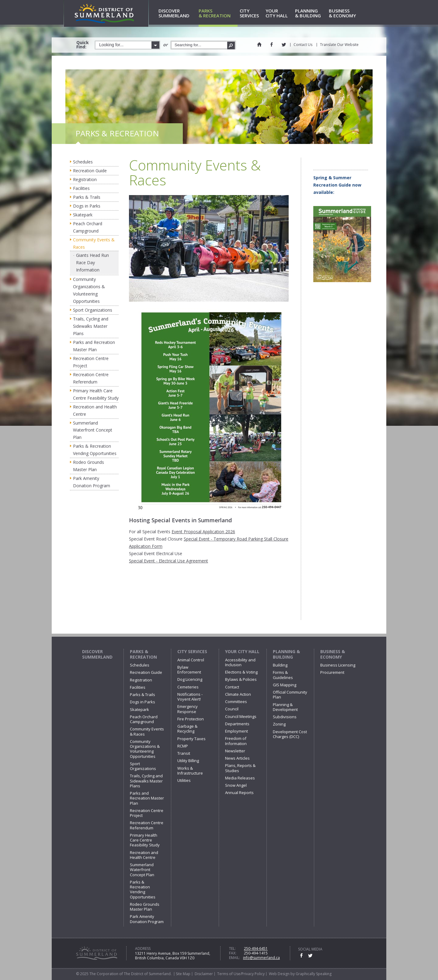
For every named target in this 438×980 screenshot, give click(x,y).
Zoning (279, 724)
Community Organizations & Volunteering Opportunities (89, 290)
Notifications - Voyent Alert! (190, 697)
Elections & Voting (241, 672)
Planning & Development (285, 707)
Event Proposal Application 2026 (203, 532)
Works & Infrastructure (190, 771)
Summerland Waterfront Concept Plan (93, 430)
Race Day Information (88, 266)
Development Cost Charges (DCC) (290, 734)
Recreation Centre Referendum (91, 378)
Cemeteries (188, 687)
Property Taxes (191, 739)
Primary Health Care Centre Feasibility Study (96, 394)
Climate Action (238, 694)
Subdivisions (285, 717)
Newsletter (235, 751)
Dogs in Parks (87, 206)
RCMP (183, 746)
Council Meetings (241, 716)
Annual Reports (239, 793)
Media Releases (240, 778)
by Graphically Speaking (311, 974)
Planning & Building (286, 654)
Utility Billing (188, 761)
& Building (311, 14)
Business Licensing (338, 665)
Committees (236, 702)
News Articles (237, 758)
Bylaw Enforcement (189, 670)
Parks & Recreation (143, 654)
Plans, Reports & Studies (240, 768)
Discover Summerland (97, 654)
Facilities (81, 188)
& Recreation (218, 14)
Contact (232, 687)
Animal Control (191, 660)
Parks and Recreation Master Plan (94, 346)
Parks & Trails (87, 197)
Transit (184, 753)
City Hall (279, 14)
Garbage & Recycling (187, 729)
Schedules (83, 162)
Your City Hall (242, 651)
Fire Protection (191, 719)
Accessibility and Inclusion (240, 662)
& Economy (345, 14)
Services (252, 14)
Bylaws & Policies (241, 679)
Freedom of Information (236, 741)
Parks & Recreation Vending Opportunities (95, 450)
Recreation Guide (90, 171)
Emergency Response (188, 709)
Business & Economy (333, 654)
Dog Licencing (190, 679)
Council (232, 709)
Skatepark (83, 215)
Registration (85, 179)
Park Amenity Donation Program (92, 482)
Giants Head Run (92, 255)
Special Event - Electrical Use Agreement (169, 561)
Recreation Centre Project (91, 362)
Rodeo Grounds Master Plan (89, 466)
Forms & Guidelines (283, 675)
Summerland (177, 14)
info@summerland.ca (261, 958)
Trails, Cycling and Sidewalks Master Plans (91, 326)
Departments (237, 724)
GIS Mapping (285, 685)
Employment (236, 731)
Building (280, 665)
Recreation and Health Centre (95, 410)
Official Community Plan (290, 695)
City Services (192, 651)
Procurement (332, 672)
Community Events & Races (94, 243)
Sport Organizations (93, 310)
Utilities (184, 780)
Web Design (279, 974)
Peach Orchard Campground (88, 227)
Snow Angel (236, 785)
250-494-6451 (256, 949)
